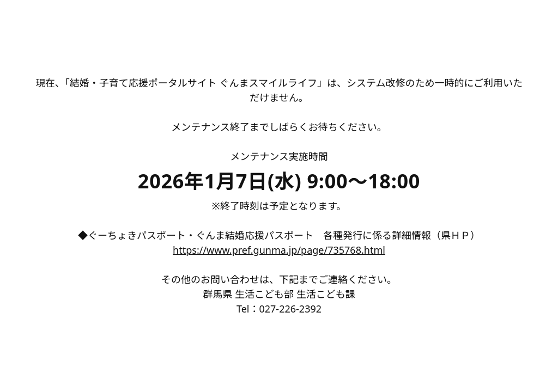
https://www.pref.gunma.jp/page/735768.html (279, 250)
